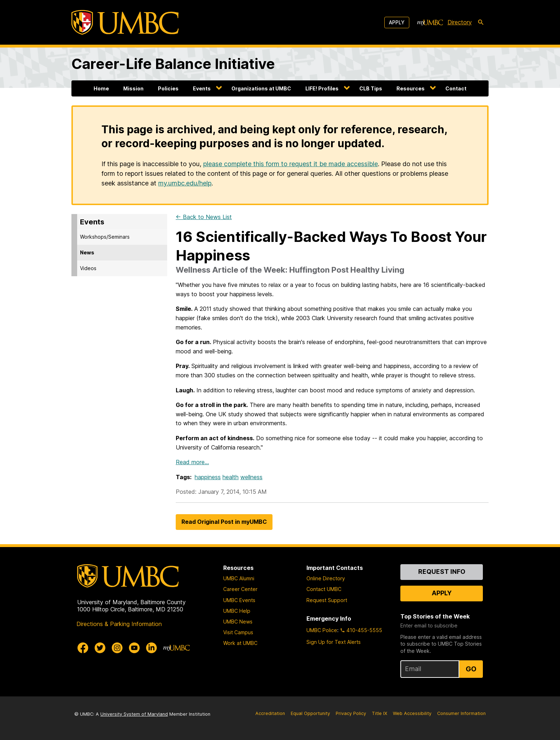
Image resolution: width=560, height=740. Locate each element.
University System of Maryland (134, 714)
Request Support (327, 600)
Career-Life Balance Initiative (173, 64)
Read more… (192, 462)
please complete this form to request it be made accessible (291, 164)
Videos (88, 268)
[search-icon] (481, 23)
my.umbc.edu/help (185, 183)
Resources (411, 88)
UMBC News (238, 622)
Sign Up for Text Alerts (334, 642)
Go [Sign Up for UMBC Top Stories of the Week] (471, 669)
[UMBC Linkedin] (151, 648)
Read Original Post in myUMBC (224, 522)
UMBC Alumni (239, 578)
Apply (397, 22)
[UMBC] (125, 22)
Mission (133, 88)
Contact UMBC (324, 589)
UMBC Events (239, 600)
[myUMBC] (430, 23)
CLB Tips (371, 88)
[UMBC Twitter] (100, 648)
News (87, 252)
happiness (208, 477)
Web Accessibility (412, 713)
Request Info (442, 572)
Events (202, 88)
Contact (456, 88)
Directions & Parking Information (119, 624)
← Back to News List (204, 217)
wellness (251, 477)
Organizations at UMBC (261, 88)
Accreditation (270, 713)
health (231, 477)
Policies (168, 88)
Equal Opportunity (310, 713)
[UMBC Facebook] (83, 648)
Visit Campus (238, 632)
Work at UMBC (240, 643)
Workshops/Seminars (105, 237)
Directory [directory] (460, 22)
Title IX (379, 713)
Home (101, 88)
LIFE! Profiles (322, 88)
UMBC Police (322, 630)
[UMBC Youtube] (134, 648)
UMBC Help (237, 611)
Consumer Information (461, 713)
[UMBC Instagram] (117, 648)
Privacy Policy (351, 713)
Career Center (240, 589)
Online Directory (326, 578)
